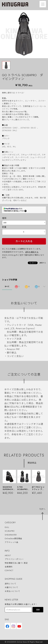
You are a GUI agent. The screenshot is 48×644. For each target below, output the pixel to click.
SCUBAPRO (10, 531)
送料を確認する (32, 252)
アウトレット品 (11, 542)
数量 (4, 227)
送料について (10, 584)
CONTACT (9, 570)
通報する (43, 263)
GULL (7, 527)
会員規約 (9, 567)
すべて (7, 287)
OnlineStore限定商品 (13, 539)
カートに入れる (24, 241)
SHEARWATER (11, 535)
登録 (38, 610)
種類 (4, 218)
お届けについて (11, 587)
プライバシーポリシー (14, 559)
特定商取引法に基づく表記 (16, 563)
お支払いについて (12, 591)
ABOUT (8, 555)
